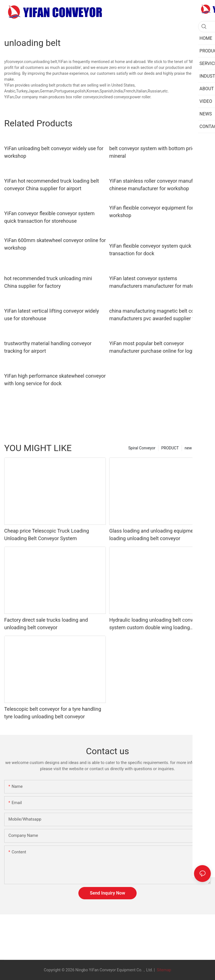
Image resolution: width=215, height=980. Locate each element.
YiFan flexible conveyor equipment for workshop (151, 212)
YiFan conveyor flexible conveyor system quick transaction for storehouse (49, 217)
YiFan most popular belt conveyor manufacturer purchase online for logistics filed (157, 348)
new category (196, 448)
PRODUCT (170, 448)
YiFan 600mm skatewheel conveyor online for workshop (55, 244)
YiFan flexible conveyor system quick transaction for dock (150, 250)
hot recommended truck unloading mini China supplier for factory (48, 282)
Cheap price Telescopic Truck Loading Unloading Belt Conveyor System (47, 535)
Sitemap (163, 970)
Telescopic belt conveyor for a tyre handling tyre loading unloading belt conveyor (53, 713)
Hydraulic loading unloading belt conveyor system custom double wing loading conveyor (156, 624)
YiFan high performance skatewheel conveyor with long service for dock (55, 380)
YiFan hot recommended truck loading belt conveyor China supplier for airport (52, 185)
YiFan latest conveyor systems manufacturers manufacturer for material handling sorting (155, 283)
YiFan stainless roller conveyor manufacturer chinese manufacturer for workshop (159, 185)
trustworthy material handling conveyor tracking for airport (48, 347)
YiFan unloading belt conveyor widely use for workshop (54, 152)
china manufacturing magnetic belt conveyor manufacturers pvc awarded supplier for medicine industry (159, 315)
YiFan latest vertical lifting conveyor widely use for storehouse (52, 315)
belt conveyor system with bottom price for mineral (157, 152)
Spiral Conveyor (142, 448)
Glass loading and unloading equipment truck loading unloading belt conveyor (160, 535)
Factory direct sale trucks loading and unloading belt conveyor (46, 624)
